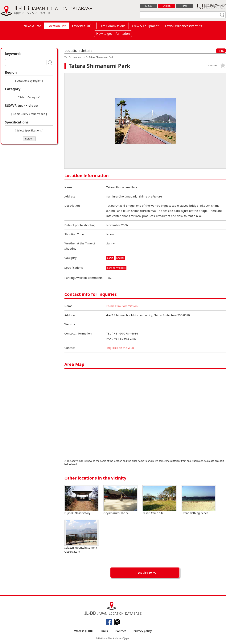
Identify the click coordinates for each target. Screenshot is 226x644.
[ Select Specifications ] (29, 130)
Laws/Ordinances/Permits (184, 26)
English (166, 6)
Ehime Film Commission (122, 306)
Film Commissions (113, 26)
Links (104, 631)
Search (29, 139)
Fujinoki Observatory (82, 500)
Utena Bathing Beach (199, 500)
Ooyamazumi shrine (121, 500)
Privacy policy (143, 631)
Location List (57, 26)
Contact (121, 631)
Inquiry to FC (147, 572)
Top (66, 57)
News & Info (32, 26)
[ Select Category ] (29, 97)
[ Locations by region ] (29, 81)
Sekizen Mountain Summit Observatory (82, 537)
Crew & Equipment (145, 26)
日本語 (148, 6)
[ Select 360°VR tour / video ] (29, 114)
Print (221, 51)
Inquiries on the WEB (121, 348)
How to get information (113, 34)
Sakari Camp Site (160, 500)
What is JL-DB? (84, 631)
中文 (185, 6)
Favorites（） (82, 26)
